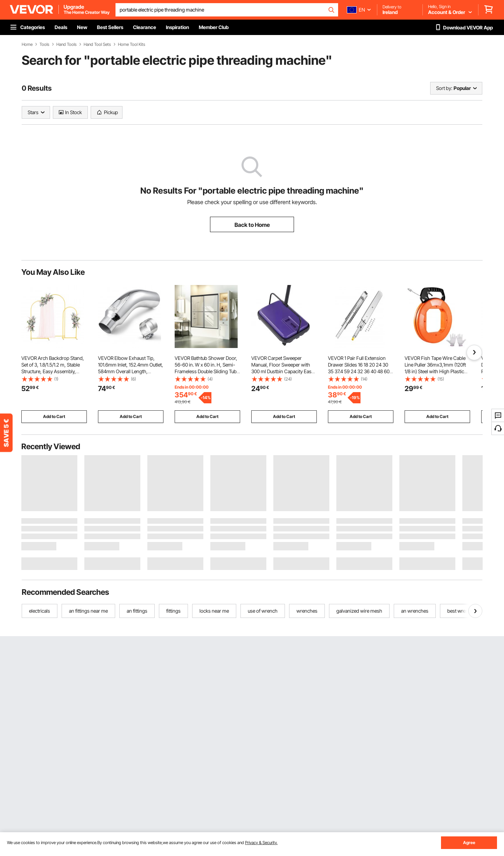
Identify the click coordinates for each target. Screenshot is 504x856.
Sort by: (444, 88)
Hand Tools (66, 44)
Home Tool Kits (132, 44)
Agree (469, 843)
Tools (44, 44)
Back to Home (252, 225)
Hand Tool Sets (97, 44)
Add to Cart (54, 416)
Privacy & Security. (261, 843)
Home (27, 44)
